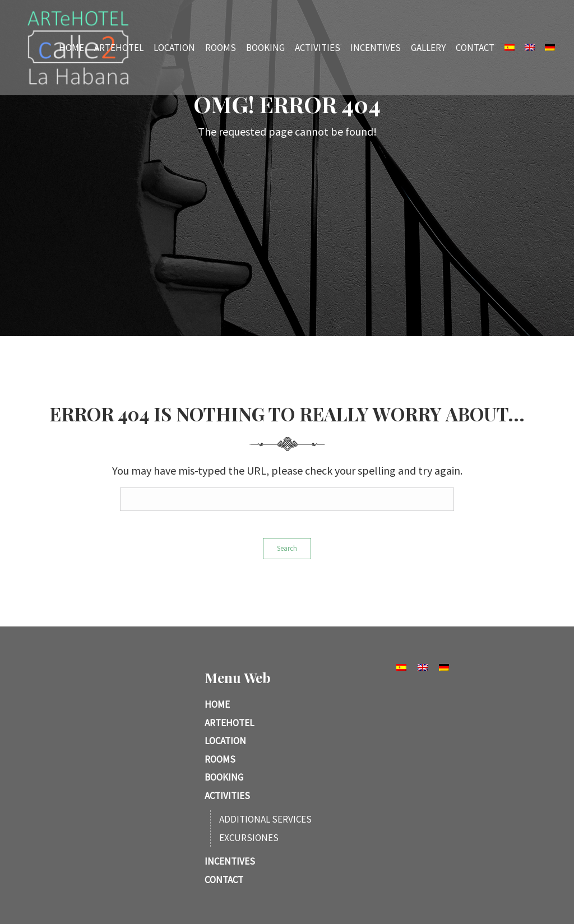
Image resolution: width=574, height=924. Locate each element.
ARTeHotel (119, 47)
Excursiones (249, 838)
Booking (265, 47)
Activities (318, 47)
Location (174, 47)
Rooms (221, 47)
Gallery (428, 47)
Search (287, 548)
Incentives (376, 47)
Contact (475, 47)
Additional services (265, 819)
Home (71, 47)
